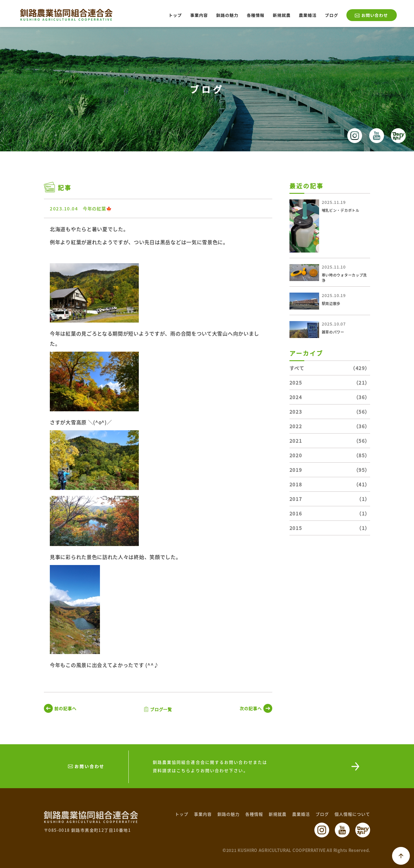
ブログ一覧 (161, 709)
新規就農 (282, 15)
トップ (175, 15)
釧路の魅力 (227, 15)
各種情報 (256, 15)
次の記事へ (251, 708)
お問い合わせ (375, 15)
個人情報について (352, 814)
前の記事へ (65, 708)
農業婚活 (308, 15)
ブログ (331, 15)
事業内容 (199, 15)
